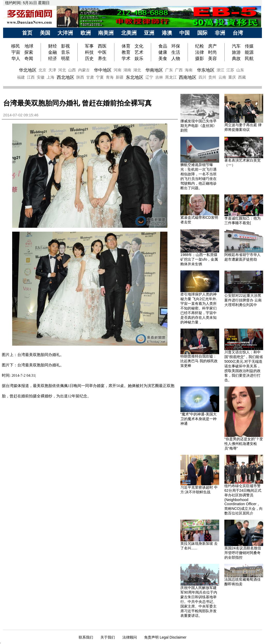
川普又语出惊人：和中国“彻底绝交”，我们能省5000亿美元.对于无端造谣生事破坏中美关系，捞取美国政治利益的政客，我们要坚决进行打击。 (244, 366)
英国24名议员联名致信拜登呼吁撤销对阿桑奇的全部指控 (243, 553)
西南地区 (188, 77)
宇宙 (16, 52)
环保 (176, 46)
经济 (53, 58)
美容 (212, 58)
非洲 (220, 33)
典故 (236, 58)
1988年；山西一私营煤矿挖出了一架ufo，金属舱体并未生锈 (199, 259)
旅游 (236, 52)
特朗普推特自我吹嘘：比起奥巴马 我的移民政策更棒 (199, 361)
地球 (29, 46)
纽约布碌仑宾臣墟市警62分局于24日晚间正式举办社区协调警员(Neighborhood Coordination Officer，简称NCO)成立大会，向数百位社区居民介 (244, 499)
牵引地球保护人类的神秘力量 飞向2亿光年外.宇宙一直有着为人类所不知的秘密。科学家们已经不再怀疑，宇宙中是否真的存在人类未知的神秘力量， (199, 308)
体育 (126, 46)
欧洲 (86, 33)
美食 (163, 58)
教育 (126, 52)
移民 (16, 46)
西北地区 (65, 77)
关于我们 (108, 637)
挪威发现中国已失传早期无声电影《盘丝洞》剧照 (198, 126)
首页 (27, 33)
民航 (249, 58)
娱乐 (139, 58)
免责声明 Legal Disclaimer (165, 637)
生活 (176, 52)
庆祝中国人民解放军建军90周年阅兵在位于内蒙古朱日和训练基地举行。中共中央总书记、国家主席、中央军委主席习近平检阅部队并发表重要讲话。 (199, 602)
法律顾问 (130, 637)
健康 (163, 52)
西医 (102, 46)
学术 (126, 58)
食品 (163, 46)
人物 (176, 58)
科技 (89, 52)
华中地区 (103, 70)
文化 (139, 46)
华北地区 (28, 70)
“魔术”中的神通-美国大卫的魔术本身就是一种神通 (198, 419)
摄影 (200, 58)
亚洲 (149, 33)
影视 (65, 46)
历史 (89, 58)
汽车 (236, 46)
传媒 (249, 46)
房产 (212, 46)
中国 (185, 33)
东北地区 (135, 77)
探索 (29, 52)
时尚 (212, 52)
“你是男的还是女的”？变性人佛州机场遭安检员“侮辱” (244, 444)
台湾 (238, 33)
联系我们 (86, 637)
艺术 (139, 52)
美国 (45, 33)
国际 (202, 33)
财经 (53, 46)
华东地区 (206, 70)
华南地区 (154, 70)
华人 (16, 58)
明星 (65, 58)
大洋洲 (65, 33)
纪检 (200, 46)
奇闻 (29, 58)
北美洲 (129, 33)
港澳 (167, 33)
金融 (53, 52)
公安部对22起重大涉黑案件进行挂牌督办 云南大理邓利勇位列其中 (243, 300)
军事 (89, 46)
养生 (102, 58)
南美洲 (106, 33)
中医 (102, 52)
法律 (200, 52)
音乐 (65, 52)
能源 (249, 52)
